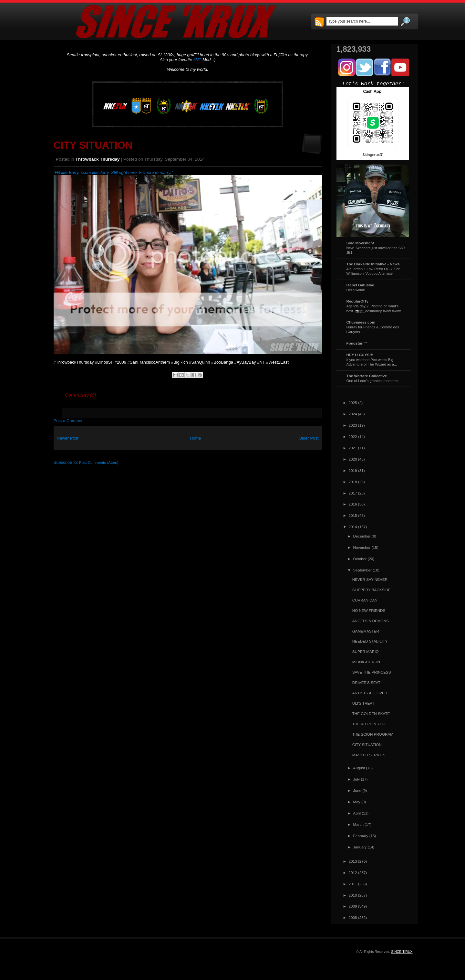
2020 (353, 459)
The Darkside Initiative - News (373, 264)
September (362, 570)
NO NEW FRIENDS (369, 610)
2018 (353, 482)
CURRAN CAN (365, 600)
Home (196, 438)
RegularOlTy (358, 301)
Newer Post (68, 438)
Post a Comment (69, 421)
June (357, 790)
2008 (353, 917)
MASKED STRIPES (369, 755)
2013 (353, 861)
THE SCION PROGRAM (373, 734)
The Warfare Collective (367, 376)
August (359, 768)
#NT (197, 60)
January (360, 847)
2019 (353, 470)
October (360, 559)
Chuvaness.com (361, 322)
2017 (353, 493)
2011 (353, 884)
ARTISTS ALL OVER (370, 693)
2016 (353, 504)
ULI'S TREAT (363, 703)
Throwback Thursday (98, 159)
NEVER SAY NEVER (370, 579)
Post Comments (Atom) (99, 462)
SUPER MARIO (366, 651)
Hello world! (356, 290)
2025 (353, 403)
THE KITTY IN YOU (369, 724)
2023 (353, 425)
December (362, 536)
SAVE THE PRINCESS (372, 672)
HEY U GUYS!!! (360, 355)
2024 (353, 414)
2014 (353, 527)
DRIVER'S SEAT (366, 682)
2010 (353, 895)
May (357, 802)
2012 (353, 873)
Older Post (309, 438)
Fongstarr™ (357, 343)
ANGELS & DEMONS (371, 621)
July (357, 779)
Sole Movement (360, 243)
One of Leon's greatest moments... (374, 381)
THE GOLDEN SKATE (371, 714)
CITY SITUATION (93, 145)
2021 (353, 448)
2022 (353, 437)
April (357, 813)
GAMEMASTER (366, 631)
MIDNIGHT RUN (366, 662)
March (358, 824)
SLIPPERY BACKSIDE (372, 590)
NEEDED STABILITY (370, 641)
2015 (353, 515)
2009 (353, 906)
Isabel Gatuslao (360, 285)
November (362, 547)
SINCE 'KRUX (402, 952)
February (361, 836)
